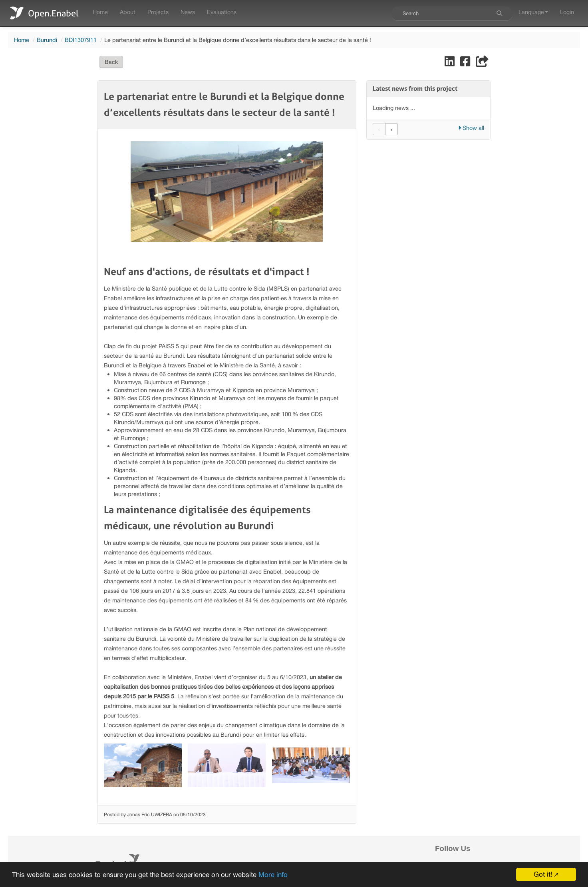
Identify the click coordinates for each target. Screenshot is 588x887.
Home (100, 12)
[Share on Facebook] (466, 63)
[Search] (499, 13)
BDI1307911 (81, 40)
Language (533, 12)
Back (111, 62)
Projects (158, 12)
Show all (471, 128)
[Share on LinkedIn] (450, 63)
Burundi (47, 40)
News (188, 12)
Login (567, 12)
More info (273, 875)
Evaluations (222, 12)
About (128, 12)
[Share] (482, 63)
